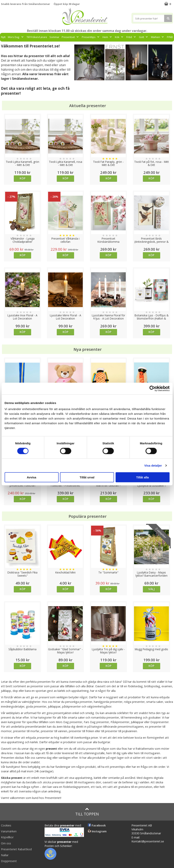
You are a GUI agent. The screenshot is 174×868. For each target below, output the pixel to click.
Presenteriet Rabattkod (16, 849)
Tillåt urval (87, 477)
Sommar (54, 37)
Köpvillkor (7, 837)
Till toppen (87, 812)
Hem (107, 37)
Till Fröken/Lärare (37, 37)
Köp (23, 178)
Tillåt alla (142, 477)
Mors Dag (16, 37)
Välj (152, 589)
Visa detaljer (153, 465)
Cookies (6, 825)
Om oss (6, 843)
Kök (119, 37)
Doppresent (9, 861)
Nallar (5, 855)
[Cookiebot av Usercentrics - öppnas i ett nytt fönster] (152, 388)
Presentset (71, 37)
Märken (158, 37)
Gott (144, 37)
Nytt (3, 37)
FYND (170, 37)
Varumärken (9, 831)
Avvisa (32, 477)
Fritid (131, 37)
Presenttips (91, 37)
